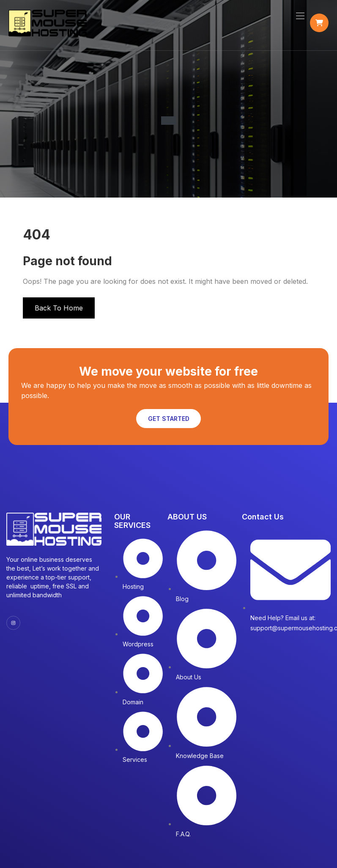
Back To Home (59, 308)
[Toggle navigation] (299, 16)
